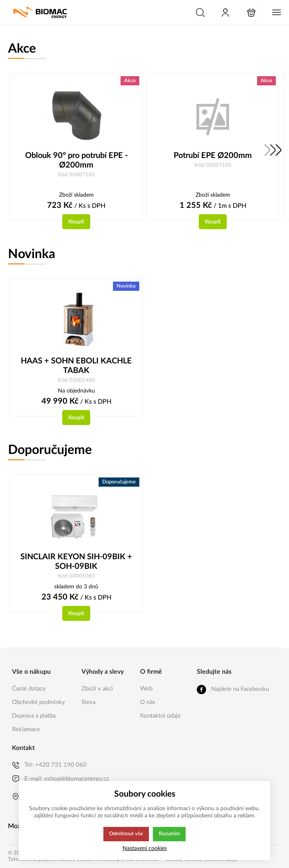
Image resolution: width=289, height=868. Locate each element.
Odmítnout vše (126, 834)
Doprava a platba (34, 716)
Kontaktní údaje (160, 716)
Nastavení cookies (145, 848)
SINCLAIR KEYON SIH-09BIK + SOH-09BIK (76, 562)
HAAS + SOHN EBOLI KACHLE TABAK (76, 366)
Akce (22, 49)
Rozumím (170, 834)
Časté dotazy (29, 689)
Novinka (32, 254)
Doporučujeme (50, 451)
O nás (148, 702)
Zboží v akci (97, 689)
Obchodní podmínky (39, 702)
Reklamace (26, 729)
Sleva (88, 702)
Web (146, 689)
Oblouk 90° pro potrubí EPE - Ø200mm (76, 160)
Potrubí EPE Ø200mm (213, 156)
